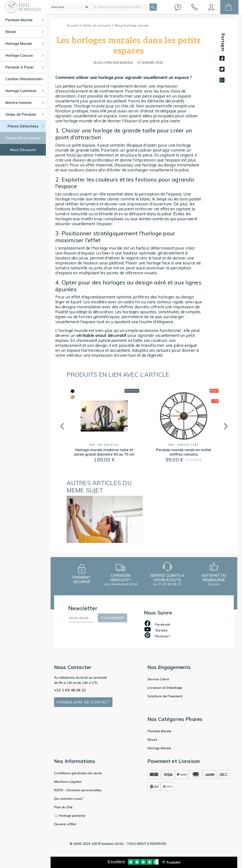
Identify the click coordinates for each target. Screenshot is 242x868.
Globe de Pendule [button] (24, 114)
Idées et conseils (98, 25)
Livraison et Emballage (165, 688)
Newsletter (83, 608)
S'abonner (112, 618)
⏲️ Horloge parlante (70, 816)
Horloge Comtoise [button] (24, 91)
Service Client (158, 679)
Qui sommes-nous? (69, 799)
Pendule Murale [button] (24, 20)
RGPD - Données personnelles (78, 790)
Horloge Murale (159, 748)
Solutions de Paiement (165, 696)
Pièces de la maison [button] (25, 138)
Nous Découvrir (23, 150)
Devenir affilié (65, 824)
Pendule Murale (160, 731)
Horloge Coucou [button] (24, 55)
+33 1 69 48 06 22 (70, 690)
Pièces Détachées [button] (26, 126)
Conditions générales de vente (78, 773)
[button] (178, 7)
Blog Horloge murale (132, 25)
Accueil (74, 25)
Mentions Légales (68, 782)
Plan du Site (63, 807)
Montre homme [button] (24, 103)
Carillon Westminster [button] (24, 79)
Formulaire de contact (83, 702)
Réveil (152, 740)
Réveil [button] (24, 32)
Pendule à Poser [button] (24, 67)
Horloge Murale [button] (24, 44)
